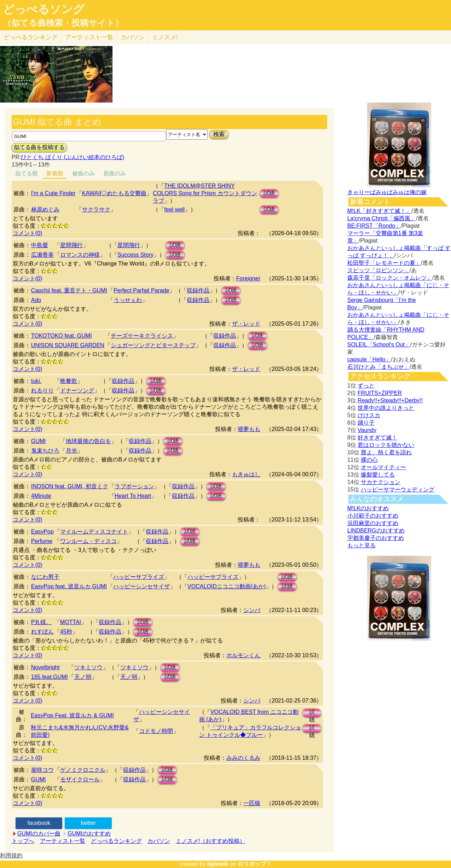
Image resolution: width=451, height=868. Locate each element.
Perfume (42, 541)
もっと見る (362, 545)
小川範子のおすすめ (373, 516)
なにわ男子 (45, 577)
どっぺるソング (44, 9)
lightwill (218, 864)
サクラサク (96, 209)
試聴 (269, 193)
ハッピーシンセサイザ (141, 586)
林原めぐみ (45, 209)
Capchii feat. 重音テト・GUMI (69, 290)
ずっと (366, 386)
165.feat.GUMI (50, 677)
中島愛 (40, 245)
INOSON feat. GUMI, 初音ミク (70, 486)
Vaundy (367, 430)
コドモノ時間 (156, 731)
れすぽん (42, 632)
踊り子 (366, 423)
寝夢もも (249, 429)
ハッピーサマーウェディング (398, 490)
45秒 (66, 632)
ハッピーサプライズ (139, 577)
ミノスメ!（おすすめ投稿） (210, 841)
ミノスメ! (165, 37)
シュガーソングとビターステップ (153, 345)
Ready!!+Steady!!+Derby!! (390, 400)
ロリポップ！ (255, 864)
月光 (71, 451)
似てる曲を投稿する (39, 147)
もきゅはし (246, 474)
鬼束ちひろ (45, 451)
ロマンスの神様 (80, 255)
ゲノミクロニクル (83, 770)
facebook (39, 823)
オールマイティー (383, 467)
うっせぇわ (128, 300)
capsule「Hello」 (369, 359)
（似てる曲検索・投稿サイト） (63, 23)
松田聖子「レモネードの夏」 (384, 263)
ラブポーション (134, 486)
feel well (174, 209)
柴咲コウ (42, 770)
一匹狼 (252, 803)
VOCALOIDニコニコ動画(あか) (227, 586)
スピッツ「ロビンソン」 (378, 270)
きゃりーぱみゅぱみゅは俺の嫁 (387, 192)
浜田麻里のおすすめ (373, 523)
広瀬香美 (42, 255)
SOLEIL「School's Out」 (379, 345)
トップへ (23, 841)
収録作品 (198, 290)
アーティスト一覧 (63, 841)
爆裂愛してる (378, 475)
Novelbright (45, 667)
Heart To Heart (133, 496)
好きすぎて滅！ (377, 438)
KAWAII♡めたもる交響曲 (114, 193)
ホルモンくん (243, 655)
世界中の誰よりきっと (386, 408)
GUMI (39, 441)
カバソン (133, 37)
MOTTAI (71, 622)
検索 (219, 134)
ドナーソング (77, 391)
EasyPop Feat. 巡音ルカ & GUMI (72, 715)
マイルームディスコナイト (94, 532)
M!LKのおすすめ (368, 508)
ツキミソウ (88, 667)
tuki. (36, 381)
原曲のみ (115, 173)
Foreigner (248, 278)
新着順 (55, 173)
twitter (88, 823)
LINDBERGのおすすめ (376, 531)
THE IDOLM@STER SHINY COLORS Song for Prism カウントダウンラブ (205, 193)
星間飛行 (71, 245)
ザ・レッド (246, 324)
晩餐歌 (69, 381)
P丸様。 (42, 622)
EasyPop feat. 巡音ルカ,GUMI (69, 586)
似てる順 (27, 173)
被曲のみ (83, 173)
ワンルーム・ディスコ (88, 541)
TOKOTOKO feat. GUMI (62, 336)
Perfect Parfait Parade (141, 290)
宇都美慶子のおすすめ (376, 538)
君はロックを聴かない (386, 445)
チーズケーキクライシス (142, 336)
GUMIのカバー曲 (39, 834)
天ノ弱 (83, 677)
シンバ (252, 610)
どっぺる (31, 37)
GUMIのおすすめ (89, 834)
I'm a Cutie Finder (53, 193)
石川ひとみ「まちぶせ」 (378, 367)
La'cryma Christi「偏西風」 (382, 218)
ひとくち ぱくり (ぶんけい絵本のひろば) (73, 157)
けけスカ (369, 415)
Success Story (135, 255)
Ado (36, 300)
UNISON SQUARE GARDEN (68, 345)
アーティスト (89, 37)
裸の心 (369, 460)
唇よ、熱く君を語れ (386, 452)
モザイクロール (80, 779)
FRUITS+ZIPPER (380, 393)
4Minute (41, 496)
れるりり (42, 391)
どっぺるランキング (116, 841)
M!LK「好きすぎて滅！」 (379, 211)
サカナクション (381, 482)
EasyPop (42, 532)
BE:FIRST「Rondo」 (374, 226)
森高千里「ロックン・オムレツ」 (390, 278)
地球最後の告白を (88, 441)
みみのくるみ (243, 758)
